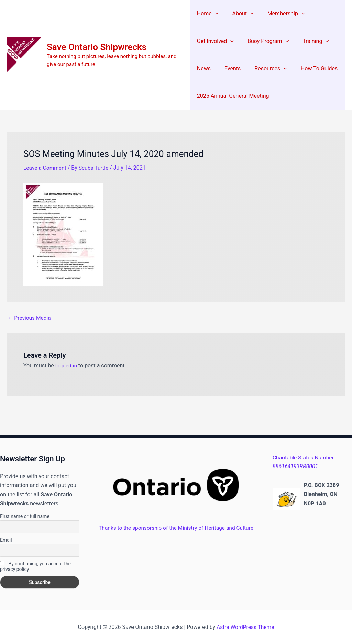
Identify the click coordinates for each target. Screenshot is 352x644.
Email (6, 540)
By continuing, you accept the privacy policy (35, 566)
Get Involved (215, 41)
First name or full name (25, 516)
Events (230, 68)
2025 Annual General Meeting (233, 96)
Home (208, 14)
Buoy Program (265, 41)
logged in (67, 365)
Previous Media (30, 318)
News (204, 68)
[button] (215, 14)
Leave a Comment (46, 168)
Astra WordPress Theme (245, 627)
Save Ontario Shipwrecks (97, 47)
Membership (281, 14)
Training (310, 41)
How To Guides (311, 68)
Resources (265, 69)
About (240, 14)
